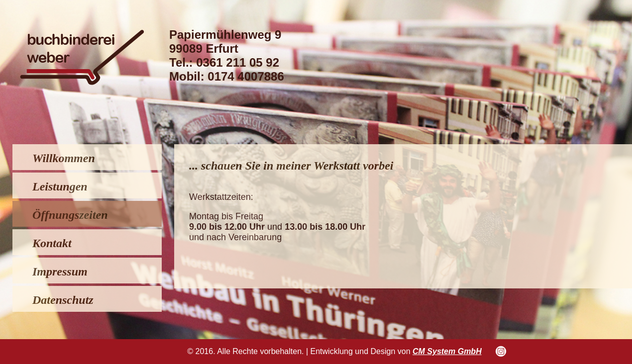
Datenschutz (63, 300)
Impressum (60, 272)
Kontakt (52, 243)
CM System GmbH (447, 351)
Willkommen (64, 158)
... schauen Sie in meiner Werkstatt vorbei (291, 166)
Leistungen (60, 186)
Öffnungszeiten (70, 215)
